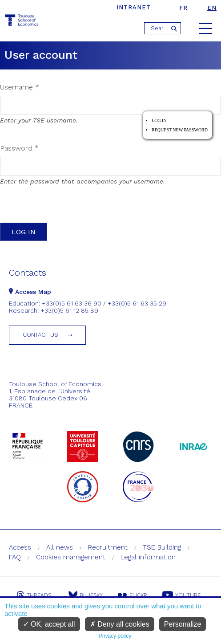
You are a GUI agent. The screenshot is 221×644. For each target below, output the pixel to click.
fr (183, 8)
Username (20, 87)
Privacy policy (115, 636)
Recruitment (108, 547)
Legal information (148, 557)
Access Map (30, 292)
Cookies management (71, 557)
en (212, 8)
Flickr (133, 595)
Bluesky (86, 595)
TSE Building (162, 547)
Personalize (183, 624)
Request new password (180, 130)
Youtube (181, 595)
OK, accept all (49, 624)
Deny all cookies (120, 624)
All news (60, 547)
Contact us (40, 335)
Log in (159, 120)
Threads (34, 595)
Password (19, 148)
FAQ (15, 557)
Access (20, 547)
